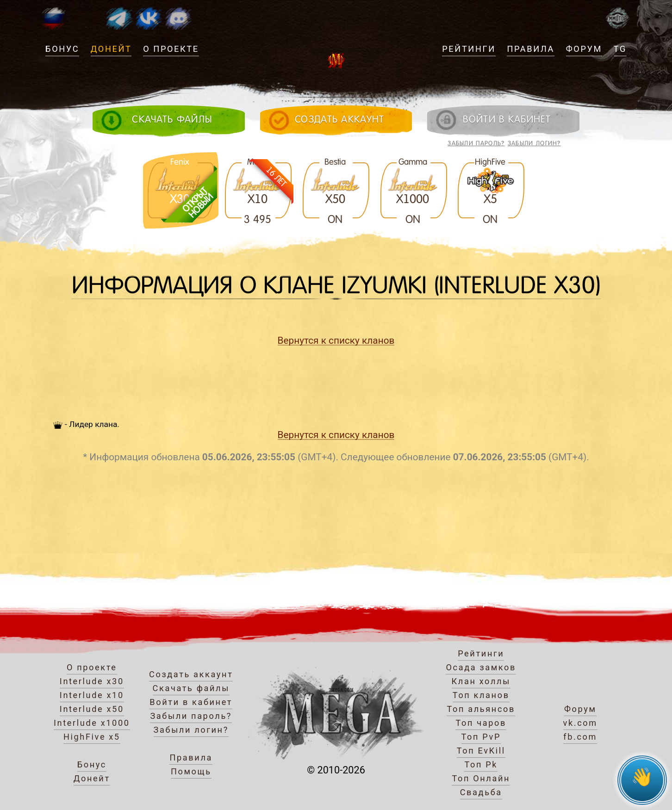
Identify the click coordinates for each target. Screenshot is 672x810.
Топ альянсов (481, 709)
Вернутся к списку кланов (336, 340)
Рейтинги (469, 49)
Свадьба (481, 792)
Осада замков (481, 667)
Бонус (62, 49)
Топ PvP (481, 737)
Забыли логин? (534, 143)
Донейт (111, 49)
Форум (584, 49)
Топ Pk (481, 764)
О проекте (171, 49)
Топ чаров (481, 723)
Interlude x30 (92, 681)
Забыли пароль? (476, 143)
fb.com (580, 737)
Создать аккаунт (191, 674)
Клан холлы (481, 681)
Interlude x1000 (92, 723)
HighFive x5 (92, 737)
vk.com (580, 723)
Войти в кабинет (191, 702)
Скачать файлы (191, 688)
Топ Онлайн (481, 778)
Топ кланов (481, 695)
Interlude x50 (92, 709)
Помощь (191, 771)
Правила (531, 49)
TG (620, 49)
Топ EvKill (481, 751)
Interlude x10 (92, 695)
